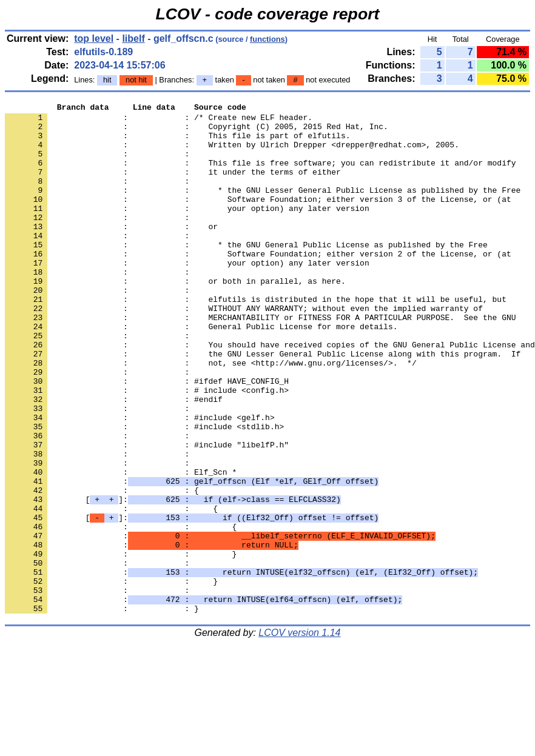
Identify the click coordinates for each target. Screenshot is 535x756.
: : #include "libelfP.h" (147, 513)
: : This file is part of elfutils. (177, 142)
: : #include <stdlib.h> (144, 492)
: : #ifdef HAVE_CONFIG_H (147, 437)
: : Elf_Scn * (121, 546)
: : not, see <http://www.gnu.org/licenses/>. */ (211, 415)
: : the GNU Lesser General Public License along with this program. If (263, 404)
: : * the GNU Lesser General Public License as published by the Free (263, 208)
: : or (111, 252)
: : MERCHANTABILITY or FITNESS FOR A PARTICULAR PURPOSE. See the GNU (260, 361)
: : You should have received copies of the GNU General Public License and (270, 393)
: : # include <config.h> (147, 448)
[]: (173, 579)
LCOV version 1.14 (299, 734)
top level (94, 38)
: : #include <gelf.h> (140, 481)
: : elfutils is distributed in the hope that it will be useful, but (256, 339)
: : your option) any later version (187, 230)
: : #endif (114, 459)
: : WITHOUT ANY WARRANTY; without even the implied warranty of (244, 350)
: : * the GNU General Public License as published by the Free (246, 273)
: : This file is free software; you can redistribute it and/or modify (260, 175)
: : (99, 164)
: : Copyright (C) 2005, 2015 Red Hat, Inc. (197, 132)
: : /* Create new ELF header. (159, 121)
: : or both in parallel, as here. (175, 317)
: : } (121, 644)
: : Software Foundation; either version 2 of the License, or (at (258, 284)
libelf (133, 38)
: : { (102, 568)
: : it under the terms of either (173, 186)
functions (267, 39)
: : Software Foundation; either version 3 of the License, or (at (258, 219)
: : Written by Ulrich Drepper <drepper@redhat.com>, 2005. (232, 153)
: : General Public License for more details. (201, 372)
